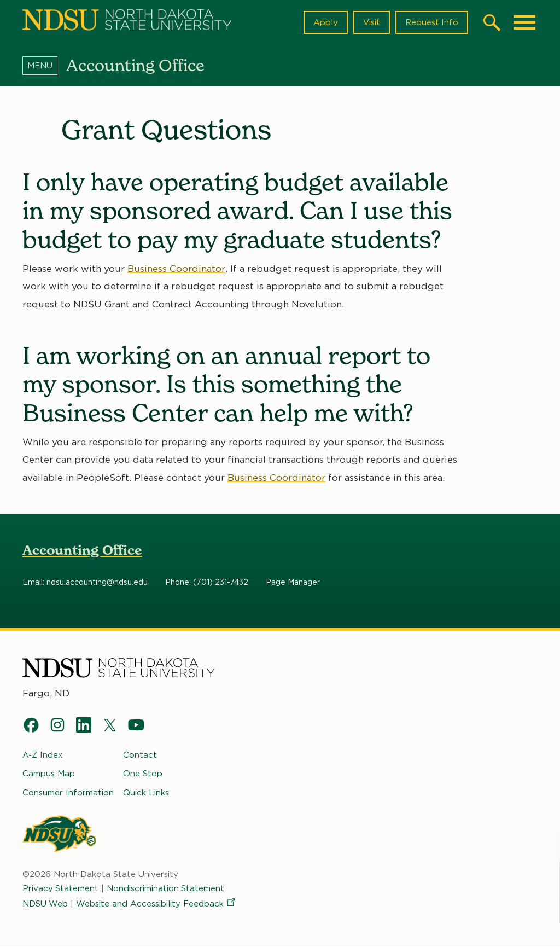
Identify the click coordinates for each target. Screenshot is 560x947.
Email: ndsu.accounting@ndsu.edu (85, 583)
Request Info (431, 22)
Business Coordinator (176, 269)
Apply (325, 22)
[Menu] (44, 65)
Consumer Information (68, 792)
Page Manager (293, 583)
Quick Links (146, 792)
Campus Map (49, 774)
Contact (140, 755)
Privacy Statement (61, 888)
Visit (371, 22)
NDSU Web (45, 904)
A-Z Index (43, 755)
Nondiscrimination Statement (166, 888)
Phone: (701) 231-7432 (207, 583)
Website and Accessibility (157, 904)
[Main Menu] (524, 22)
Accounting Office (82, 550)
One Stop (143, 774)
